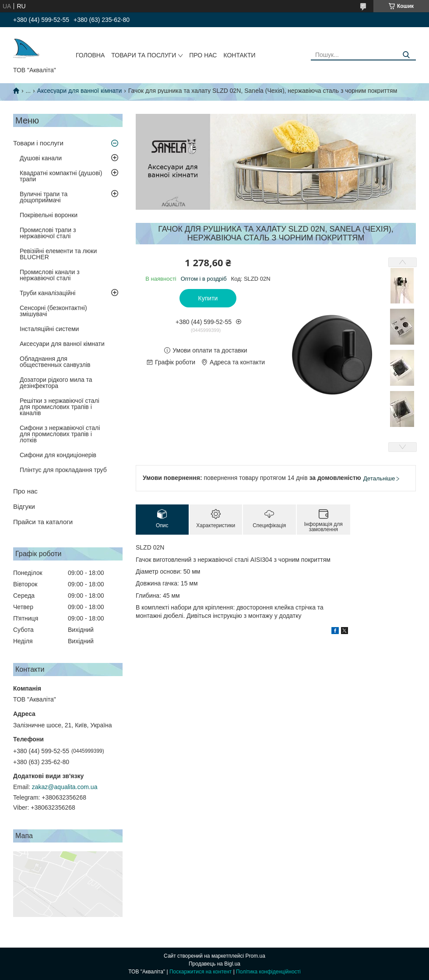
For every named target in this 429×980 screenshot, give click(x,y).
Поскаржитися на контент (200, 972)
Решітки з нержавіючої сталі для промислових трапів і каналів (60, 407)
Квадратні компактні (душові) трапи (61, 176)
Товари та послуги (144, 55)
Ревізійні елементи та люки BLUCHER (58, 254)
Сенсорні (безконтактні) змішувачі (53, 311)
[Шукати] (406, 55)
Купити (208, 298)
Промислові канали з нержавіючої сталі (50, 275)
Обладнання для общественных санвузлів (55, 362)
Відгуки (24, 506)
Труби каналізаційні (47, 293)
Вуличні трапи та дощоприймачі (44, 197)
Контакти (239, 55)
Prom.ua (255, 956)
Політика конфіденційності (268, 972)
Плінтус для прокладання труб (63, 470)
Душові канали (41, 158)
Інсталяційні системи (49, 329)
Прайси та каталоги (43, 522)
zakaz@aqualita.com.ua (65, 787)
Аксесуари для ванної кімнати (80, 91)
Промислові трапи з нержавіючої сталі (48, 233)
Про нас (203, 55)
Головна (90, 55)
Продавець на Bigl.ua (214, 964)
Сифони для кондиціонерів (58, 455)
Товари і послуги (38, 143)
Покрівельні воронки (49, 215)
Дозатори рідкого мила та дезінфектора (56, 383)
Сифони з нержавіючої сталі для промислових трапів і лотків (60, 434)
